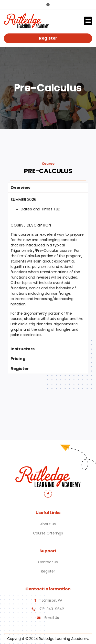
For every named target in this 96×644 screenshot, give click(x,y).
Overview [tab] (20, 188)
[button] (88, 21)
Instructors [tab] (23, 349)
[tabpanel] (48, 268)
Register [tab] (19, 369)
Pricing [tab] (18, 359)
